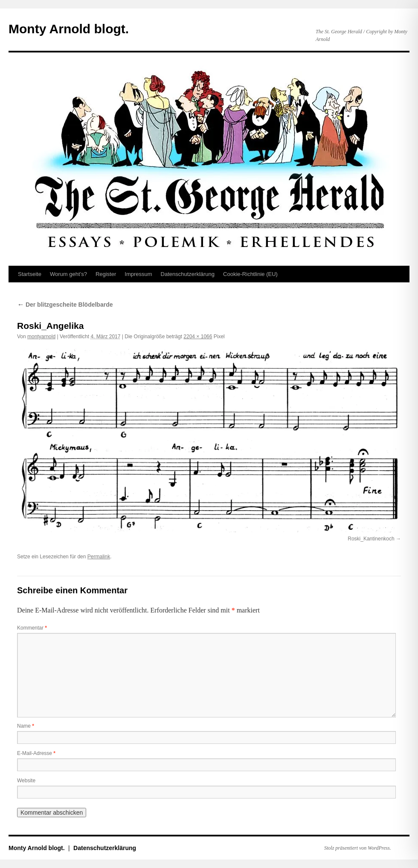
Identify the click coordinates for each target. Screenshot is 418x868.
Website (26, 781)
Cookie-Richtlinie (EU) (250, 274)
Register (106, 274)
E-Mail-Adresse (36, 753)
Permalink (99, 557)
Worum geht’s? (68, 274)
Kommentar (32, 628)
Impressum (138, 274)
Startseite (30, 274)
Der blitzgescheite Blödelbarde (65, 305)
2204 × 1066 (198, 337)
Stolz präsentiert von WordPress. (358, 848)
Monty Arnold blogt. (69, 29)
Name (26, 726)
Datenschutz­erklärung (188, 274)
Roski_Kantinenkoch (371, 539)
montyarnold (41, 337)
